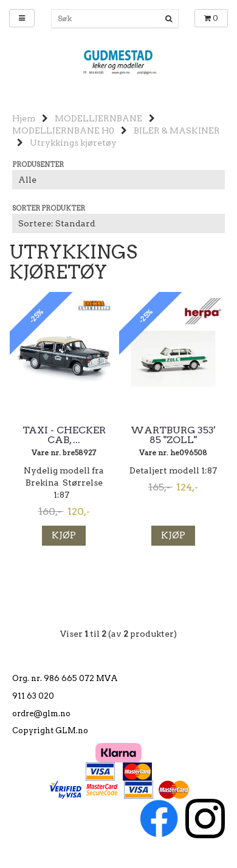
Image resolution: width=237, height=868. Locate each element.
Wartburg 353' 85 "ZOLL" (173, 435)
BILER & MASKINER (177, 131)
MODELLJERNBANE (98, 118)
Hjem (24, 118)
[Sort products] (118, 223)
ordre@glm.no (41, 714)
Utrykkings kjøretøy (73, 143)
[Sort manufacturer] (118, 180)
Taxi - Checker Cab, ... (64, 435)
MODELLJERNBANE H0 (63, 131)
